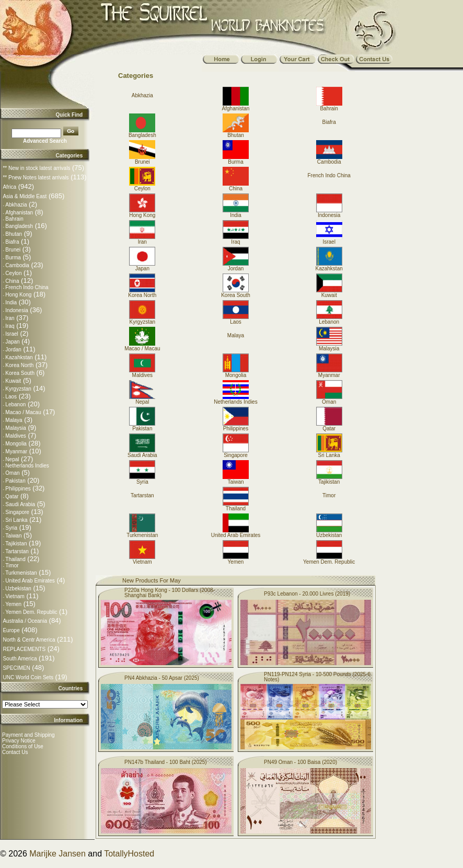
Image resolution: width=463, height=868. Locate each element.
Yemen (13, 604)
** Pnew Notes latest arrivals (36, 178)
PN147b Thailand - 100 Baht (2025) (166, 762)
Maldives (15, 436)
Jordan (13, 350)
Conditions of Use (23, 746)
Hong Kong (18, 295)
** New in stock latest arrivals (36, 168)
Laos (11, 397)
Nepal (12, 459)
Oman (12, 473)
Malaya (14, 420)
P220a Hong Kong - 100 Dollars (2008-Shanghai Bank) (170, 593)
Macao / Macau (23, 412)
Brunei (13, 250)
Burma (13, 258)
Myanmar (16, 452)
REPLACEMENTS (24, 649)
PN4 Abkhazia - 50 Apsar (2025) (162, 678)
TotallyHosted (129, 854)
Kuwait (13, 381)
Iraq (10, 326)
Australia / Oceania (25, 621)
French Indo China (27, 287)
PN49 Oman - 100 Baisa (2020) (300, 762)
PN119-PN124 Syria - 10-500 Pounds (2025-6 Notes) (317, 677)
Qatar (12, 496)
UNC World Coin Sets (28, 677)
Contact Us (15, 752)
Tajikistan (16, 544)
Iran (10, 318)
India (11, 302)
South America (20, 659)
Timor (12, 566)
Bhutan (14, 234)
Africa (9, 187)
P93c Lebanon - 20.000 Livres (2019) (307, 594)
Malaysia (15, 428)
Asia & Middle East (25, 196)
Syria (11, 528)
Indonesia (16, 310)
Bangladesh (19, 226)
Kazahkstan (19, 357)
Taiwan (13, 536)
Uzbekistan (18, 589)
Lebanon (15, 404)
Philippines (18, 489)
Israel (11, 334)
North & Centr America (29, 640)
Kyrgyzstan (18, 389)
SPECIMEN (16, 668)
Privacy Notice (19, 741)
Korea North (19, 365)
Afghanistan (19, 213)
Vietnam (15, 596)
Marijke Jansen (57, 854)
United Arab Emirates (30, 581)
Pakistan (15, 481)
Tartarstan (17, 551)
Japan (12, 342)
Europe (11, 630)
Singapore (17, 512)
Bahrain (14, 219)
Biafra (12, 242)
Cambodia (17, 265)
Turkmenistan (21, 573)
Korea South (20, 373)
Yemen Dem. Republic (31, 612)
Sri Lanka (16, 520)
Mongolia (16, 444)
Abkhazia (16, 205)
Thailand (15, 559)
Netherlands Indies (27, 466)
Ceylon (13, 273)
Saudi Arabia (20, 504)
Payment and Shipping (28, 735)
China (12, 281)
